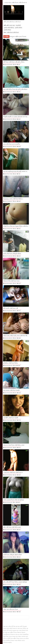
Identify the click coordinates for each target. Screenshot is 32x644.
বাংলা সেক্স (12, 25)
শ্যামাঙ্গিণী (18, 25)
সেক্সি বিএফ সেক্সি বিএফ (13, 32)
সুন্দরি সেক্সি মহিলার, (9, 28)
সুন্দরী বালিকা (19, 28)
